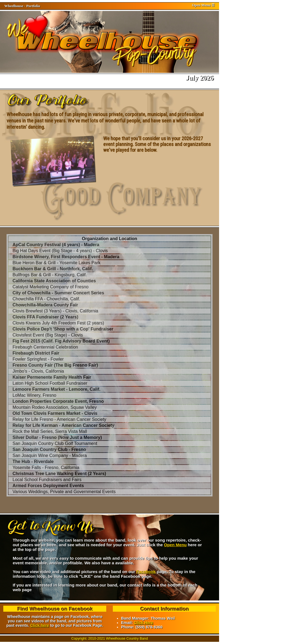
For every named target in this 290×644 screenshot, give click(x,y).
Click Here (143, 623)
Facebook (146, 572)
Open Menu (175, 545)
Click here (40, 625)
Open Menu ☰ (203, 5)
